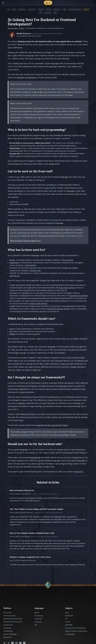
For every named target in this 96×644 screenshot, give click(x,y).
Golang (86, 9)
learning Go (35, 458)
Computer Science (75, 9)
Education (22, 9)
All (8, 9)
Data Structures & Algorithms (75, 628)
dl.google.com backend (78, 296)
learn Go (79, 472)
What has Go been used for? (27, 250)
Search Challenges (10, 634)
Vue (41, 13)
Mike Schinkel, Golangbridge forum (25, 241)
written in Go (35, 271)
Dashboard (7, 628)
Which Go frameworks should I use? (32, 319)
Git (66, 619)
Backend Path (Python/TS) (13, 622)
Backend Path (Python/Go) (13, 619)
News (14, 9)
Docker (12, 260)
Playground (7, 637)
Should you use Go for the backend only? (35, 444)
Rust (55, 13)
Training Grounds (10, 616)
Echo (11, 329)
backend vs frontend (26, 78)
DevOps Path (8, 625)
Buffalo (12, 334)
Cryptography (70, 634)
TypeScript (38, 619)
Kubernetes (14, 263)
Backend (57, 9)
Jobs (64, 9)
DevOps (41, 9)
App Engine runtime (67, 288)
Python (49, 9)
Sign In (48, 3)
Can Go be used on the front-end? (30, 171)
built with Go (68, 260)
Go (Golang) (39, 616)
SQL (36, 625)
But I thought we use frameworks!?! (36, 377)
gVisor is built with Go (38, 304)
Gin (11, 331)
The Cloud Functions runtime (58, 309)
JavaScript (32, 9)
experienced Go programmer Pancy (52, 425)
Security (48, 13)
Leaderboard (8, 631)
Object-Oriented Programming (76, 631)
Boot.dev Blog (13, 28)
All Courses (7, 613)
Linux (67, 613)
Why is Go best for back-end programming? (37, 130)
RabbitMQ (69, 625)
